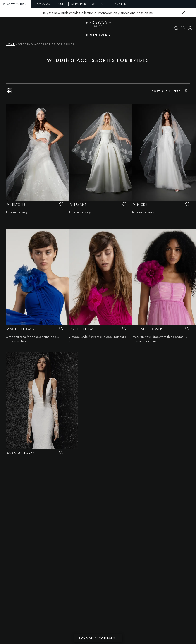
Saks (140, 13)
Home (10, 44)
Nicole (60, 4)
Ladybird (120, 4)
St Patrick (79, 4)
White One (99, 4)
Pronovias (42, 4)
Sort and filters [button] (166, 91)
